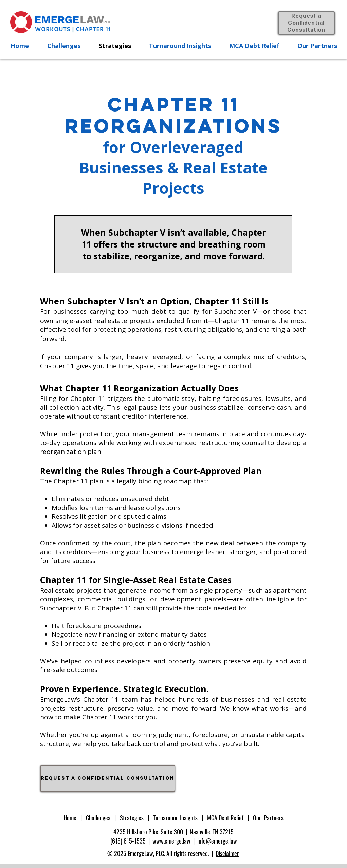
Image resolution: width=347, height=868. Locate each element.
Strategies (132, 818)
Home (70, 818)
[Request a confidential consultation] (108, 778)
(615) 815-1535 (128, 841)
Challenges (98, 818)
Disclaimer (227, 853)
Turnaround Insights (175, 818)
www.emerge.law (171, 841)
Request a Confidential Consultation (306, 23)
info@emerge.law (217, 841)
